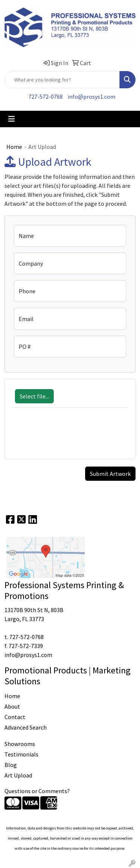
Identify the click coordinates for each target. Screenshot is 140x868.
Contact (15, 717)
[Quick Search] (62, 80)
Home (14, 147)
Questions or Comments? (37, 791)
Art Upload (18, 775)
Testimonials (21, 754)
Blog (11, 765)
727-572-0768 (46, 97)
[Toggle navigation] (12, 119)
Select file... (34, 396)
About (12, 706)
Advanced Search (26, 727)
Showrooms (20, 744)
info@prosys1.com (91, 97)
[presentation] (69, 437)
